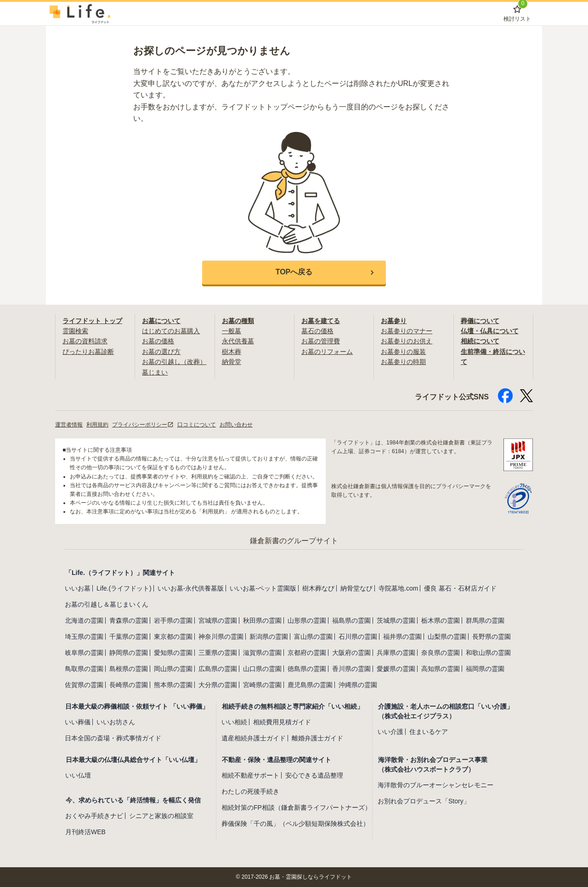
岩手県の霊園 (173, 620)
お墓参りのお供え (407, 341)
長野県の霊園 (492, 637)
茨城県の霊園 (396, 620)
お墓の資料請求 (85, 341)
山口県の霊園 (262, 669)
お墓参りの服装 (403, 352)
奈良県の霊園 (441, 653)
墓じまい (155, 372)
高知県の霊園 (441, 669)
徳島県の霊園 (307, 669)
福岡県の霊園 (485, 669)
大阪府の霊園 (351, 653)
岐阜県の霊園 (84, 653)
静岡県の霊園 (129, 653)
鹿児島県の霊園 (310, 685)
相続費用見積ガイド (282, 722)
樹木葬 (232, 352)
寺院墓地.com (398, 588)
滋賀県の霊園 (262, 653)
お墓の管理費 (321, 341)
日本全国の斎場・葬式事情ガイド (113, 738)
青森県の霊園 (129, 620)
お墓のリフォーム (327, 352)
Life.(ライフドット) (124, 588)
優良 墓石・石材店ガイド (460, 588)
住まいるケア (429, 732)
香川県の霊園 (351, 669)
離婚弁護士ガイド (317, 738)
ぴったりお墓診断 (88, 352)
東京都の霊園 (173, 637)
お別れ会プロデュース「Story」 (424, 801)
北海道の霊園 (84, 620)
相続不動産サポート (250, 775)
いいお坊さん (116, 722)
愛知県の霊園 (173, 653)
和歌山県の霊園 (488, 653)
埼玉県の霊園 (84, 637)
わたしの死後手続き (250, 791)
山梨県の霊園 (447, 637)
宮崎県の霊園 (262, 685)
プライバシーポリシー (143, 425)
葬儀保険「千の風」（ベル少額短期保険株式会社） (295, 824)
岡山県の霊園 (173, 669)
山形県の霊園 (307, 620)
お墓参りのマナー (407, 331)
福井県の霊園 (402, 637)
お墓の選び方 (161, 352)
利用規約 (97, 425)
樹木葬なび (318, 588)
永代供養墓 (238, 341)
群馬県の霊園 (485, 620)
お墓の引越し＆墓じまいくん (107, 604)
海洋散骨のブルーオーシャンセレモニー (435, 785)
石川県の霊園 (358, 637)
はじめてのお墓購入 (171, 331)
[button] (294, 273)
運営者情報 (69, 425)
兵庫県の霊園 (396, 653)
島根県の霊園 (129, 669)
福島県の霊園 (351, 620)
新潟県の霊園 (269, 637)
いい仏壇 (78, 775)
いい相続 (234, 722)
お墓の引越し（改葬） (174, 362)
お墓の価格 (158, 341)
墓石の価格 (317, 331)
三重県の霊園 (218, 653)
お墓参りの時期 (403, 362)
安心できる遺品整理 (314, 775)
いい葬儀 (78, 722)
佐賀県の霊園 (84, 685)
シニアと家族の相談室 (161, 816)
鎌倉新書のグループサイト (294, 541)
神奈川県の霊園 (221, 637)
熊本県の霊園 (173, 685)
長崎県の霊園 (129, 685)
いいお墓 (78, 588)
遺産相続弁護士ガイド (254, 738)
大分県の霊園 (218, 685)
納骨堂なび (356, 588)
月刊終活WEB (85, 832)
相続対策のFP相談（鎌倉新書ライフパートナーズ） (296, 807)
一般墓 (232, 331)
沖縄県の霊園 (358, 685)
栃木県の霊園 (441, 620)
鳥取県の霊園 (84, 669)
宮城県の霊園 (218, 620)
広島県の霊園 (218, 669)
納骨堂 (232, 362)
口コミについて (197, 425)
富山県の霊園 (313, 637)
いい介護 (390, 732)
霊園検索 (75, 331)
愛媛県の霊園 (396, 669)
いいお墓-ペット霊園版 (263, 588)
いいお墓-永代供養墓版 (191, 588)
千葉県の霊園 (129, 637)
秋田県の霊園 (262, 620)
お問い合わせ (236, 425)
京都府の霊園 (307, 653)
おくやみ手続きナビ (94, 816)
